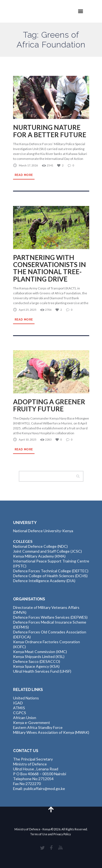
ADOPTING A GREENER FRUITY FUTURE (49, 405)
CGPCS (20, 713)
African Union (25, 718)
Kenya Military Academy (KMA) (39, 556)
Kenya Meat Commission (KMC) (40, 652)
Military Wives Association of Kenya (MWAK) (51, 732)
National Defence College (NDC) (40, 546)
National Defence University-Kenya (43, 531)
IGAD (18, 703)
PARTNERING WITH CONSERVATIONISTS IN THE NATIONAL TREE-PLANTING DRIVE (50, 268)
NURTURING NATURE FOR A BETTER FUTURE (50, 131)
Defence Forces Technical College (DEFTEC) (51, 571)
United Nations (26, 698)
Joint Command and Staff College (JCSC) (47, 551)
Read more (24, 175)
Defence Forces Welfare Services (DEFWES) (50, 617)
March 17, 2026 (28, 165)
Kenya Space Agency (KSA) (36, 666)
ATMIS (19, 708)
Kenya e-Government (32, 722)
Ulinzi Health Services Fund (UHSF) (42, 671)
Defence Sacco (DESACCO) (37, 661)
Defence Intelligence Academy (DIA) (44, 581)
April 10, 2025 (28, 439)
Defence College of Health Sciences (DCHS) (50, 576)
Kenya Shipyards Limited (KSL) (39, 656)
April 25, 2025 (28, 310)
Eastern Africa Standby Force (38, 727)
